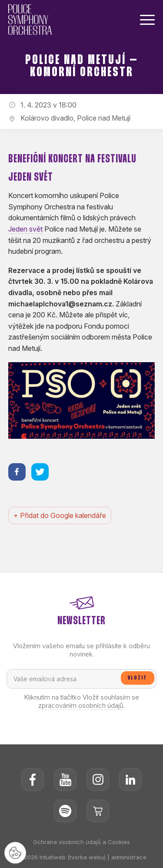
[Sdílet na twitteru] (40, 472)
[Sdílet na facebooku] (17, 472)
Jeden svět (25, 229)
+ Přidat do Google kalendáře (60, 515)
